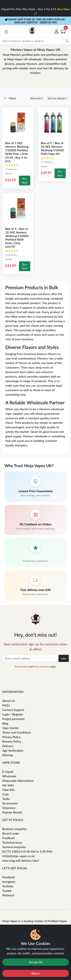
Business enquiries (14, 829)
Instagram (9, 882)
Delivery (8, 746)
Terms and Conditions (17, 732)
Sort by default (56, 98)
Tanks (6, 799)
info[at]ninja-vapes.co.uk (18, 856)
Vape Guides (11, 728)
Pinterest (8, 895)
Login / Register (13, 714)
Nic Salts (8, 785)
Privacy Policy (22, 667)
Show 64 (36, 98)
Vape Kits (9, 790)
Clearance (9, 808)
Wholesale (9, 776)
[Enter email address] (30, 658)
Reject (36, 973)
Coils (5, 794)
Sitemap (8, 755)
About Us (9, 701)
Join (64, 658)
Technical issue (12, 842)
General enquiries (14, 847)
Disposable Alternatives (18, 781)
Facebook (9, 877)
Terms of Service (41, 667)
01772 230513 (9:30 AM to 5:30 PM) (27, 851)
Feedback (9, 838)
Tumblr (7, 891)
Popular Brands (12, 812)
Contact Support (13, 710)
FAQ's (6, 705)
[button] (6, 32)
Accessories (10, 803)
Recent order (11, 833)
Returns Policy (12, 741)
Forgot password (13, 719)
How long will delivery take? (21, 860)
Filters (10, 98)
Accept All (35, 962)
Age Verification (13, 750)
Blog (5, 723)
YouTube (8, 886)
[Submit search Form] (67, 41)
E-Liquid (8, 772)
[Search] (32, 41)
